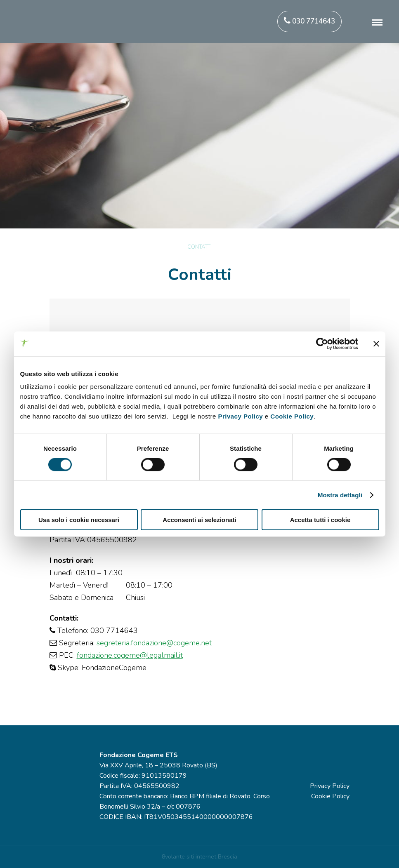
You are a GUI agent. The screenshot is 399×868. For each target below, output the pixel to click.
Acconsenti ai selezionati (199, 520)
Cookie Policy (292, 416)
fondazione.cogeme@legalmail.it (130, 655)
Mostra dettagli (340, 495)
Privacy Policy (240, 416)
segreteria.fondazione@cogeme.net (154, 643)
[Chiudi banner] (376, 343)
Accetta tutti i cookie (320, 520)
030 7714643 (309, 21)
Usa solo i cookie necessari (79, 520)
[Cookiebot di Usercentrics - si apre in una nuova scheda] (322, 343)
